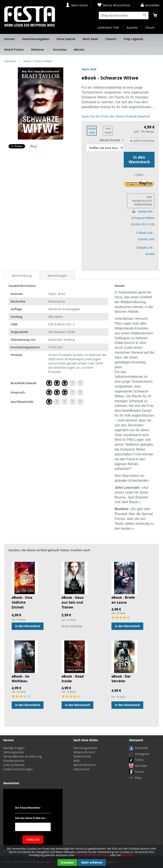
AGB (76, 761)
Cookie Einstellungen (18, 769)
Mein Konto (79, 5)
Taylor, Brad (89, 69)
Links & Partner (14, 765)
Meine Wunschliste (117, 5)
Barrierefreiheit (84, 765)
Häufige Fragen (14, 748)
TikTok (139, 760)
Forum (150, 27)
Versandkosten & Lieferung (22, 756)
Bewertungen (58, 276)
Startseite (10, 61)
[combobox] (124, 15)
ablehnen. (128, 855)
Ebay (138, 778)
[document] (81, 856)
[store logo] (30, 16)
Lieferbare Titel (108, 27)
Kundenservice (14, 761)
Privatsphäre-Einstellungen (92, 855)
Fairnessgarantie (85, 748)
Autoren (132, 27)
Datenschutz (82, 756)
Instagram (142, 754)
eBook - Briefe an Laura (123, 600)
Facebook (141, 748)
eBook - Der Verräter (121, 679)
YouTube (141, 766)
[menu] (81, 45)
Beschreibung (22, 276)
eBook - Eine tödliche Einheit (22, 602)
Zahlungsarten (14, 752)
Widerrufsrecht (84, 752)
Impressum (81, 769)
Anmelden (152, 5)
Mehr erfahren (92, 862)
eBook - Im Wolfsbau (21, 679)
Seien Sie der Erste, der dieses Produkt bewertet (116, 116)
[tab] (22, 275)
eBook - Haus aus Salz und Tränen (73, 602)
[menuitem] (10, 39)
